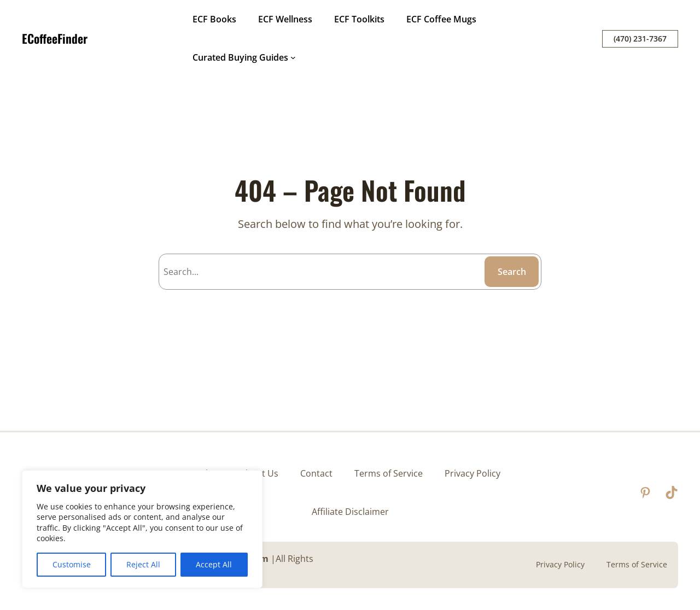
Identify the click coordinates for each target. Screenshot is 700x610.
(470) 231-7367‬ (640, 39)
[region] (142, 529)
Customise (72, 564)
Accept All (214, 564)
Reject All (143, 564)
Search (512, 272)
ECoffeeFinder (55, 38)
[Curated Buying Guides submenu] (293, 57)
